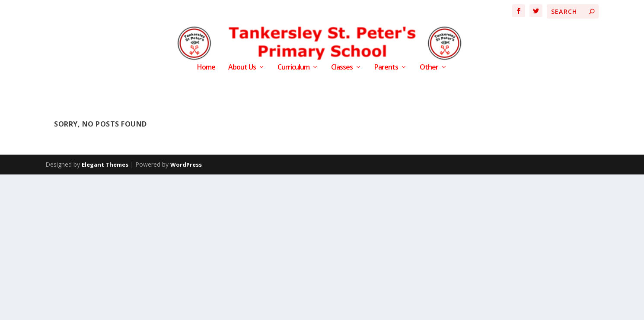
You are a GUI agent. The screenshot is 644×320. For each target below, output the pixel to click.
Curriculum (293, 68)
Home (206, 68)
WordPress (186, 165)
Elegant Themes (105, 165)
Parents (386, 68)
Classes (342, 68)
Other (429, 68)
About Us (242, 68)
